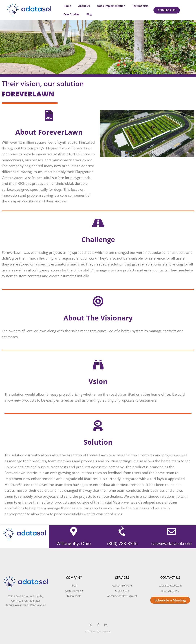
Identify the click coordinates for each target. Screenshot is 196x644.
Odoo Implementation (111, 6)
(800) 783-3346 (122, 543)
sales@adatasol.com (171, 543)
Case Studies (71, 14)
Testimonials (140, 6)
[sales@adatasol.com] (171, 531)
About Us (84, 6)
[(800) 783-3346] (122, 531)
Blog (89, 14)
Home (67, 6)
